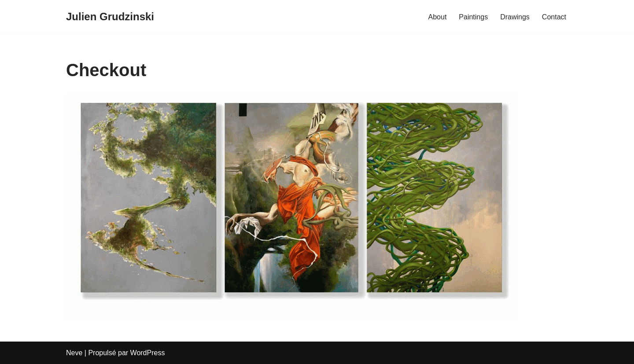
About (438, 17)
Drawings (515, 17)
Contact (554, 17)
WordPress (148, 353)
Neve (74, 353)
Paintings (473, 17)
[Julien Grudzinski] (110, 17)
